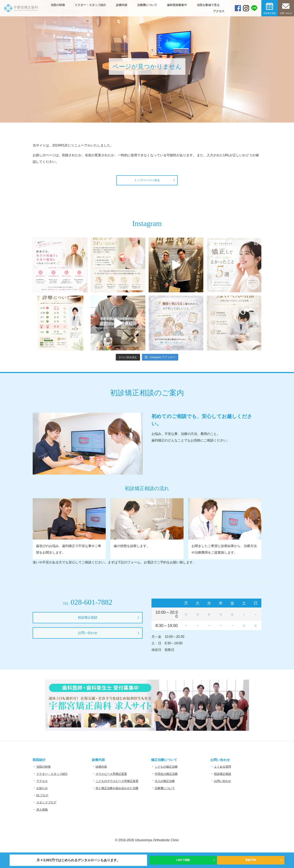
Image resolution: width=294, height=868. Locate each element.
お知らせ (42, 788)
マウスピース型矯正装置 (111, 774)
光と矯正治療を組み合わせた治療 (117, 788)
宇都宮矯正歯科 (21, 21)
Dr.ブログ (42, 795)
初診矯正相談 (269, 13)
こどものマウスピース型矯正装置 (117, 781)
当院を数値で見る (208, 5)
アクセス (219, 11)
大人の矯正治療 (165, 781)
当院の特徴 (58, 5)
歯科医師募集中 (177, 5)
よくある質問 (223, 767)
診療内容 (122, 5)
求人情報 (42, 810)
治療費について (147, 5)
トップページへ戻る (147, 180)
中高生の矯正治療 (166, 774)
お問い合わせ (286, 13)
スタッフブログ (46, 802)
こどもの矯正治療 (166, 767)
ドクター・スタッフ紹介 (90, 5)
